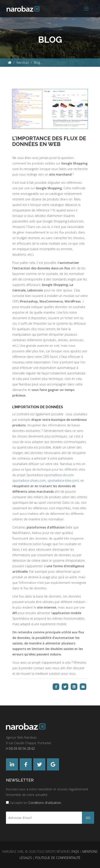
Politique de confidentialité (58, 858)
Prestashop (29, 301)
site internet (47, 607)
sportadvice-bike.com (63, 480)
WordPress (73, 301)
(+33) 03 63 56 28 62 (20, 748)
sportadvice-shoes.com (29, 480)
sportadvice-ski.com (59, 475)
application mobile (67, 613)
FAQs (75, 852)
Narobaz (23, 62)
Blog (37, 62)
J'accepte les (35, 803)
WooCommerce (51, 301)
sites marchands (41, 491)
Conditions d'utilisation (45, 803)
